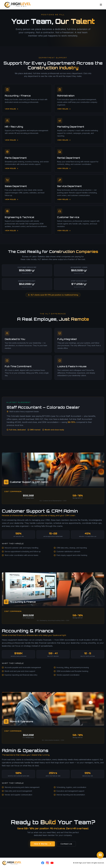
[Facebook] (43, 863)
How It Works (43, 844)
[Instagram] (47, 863)
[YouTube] (52, 863)
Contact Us (66, 844)
